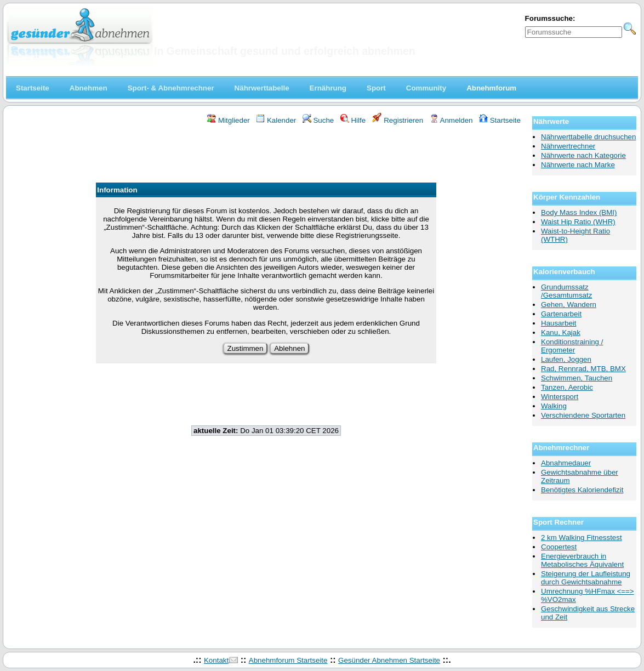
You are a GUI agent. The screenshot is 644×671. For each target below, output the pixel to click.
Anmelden (451, 120)
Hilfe (353, 120)
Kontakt (216, 660)
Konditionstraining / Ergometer (572, 346)
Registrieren (398, 120)
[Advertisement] (266, 155)
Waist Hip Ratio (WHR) (578, 222)
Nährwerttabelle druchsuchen (588, 137)
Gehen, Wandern (569, 305)
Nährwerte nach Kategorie (583, 155)
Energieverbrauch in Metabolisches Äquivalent (582, 560)
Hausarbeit (558, 323)
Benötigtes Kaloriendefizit (582, 490)
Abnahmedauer (566, 463)
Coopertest (559, 547)
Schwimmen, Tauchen (577, 378)
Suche (318, 120)
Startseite (500, 120)
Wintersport (560, 397)
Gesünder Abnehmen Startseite (389, 660)
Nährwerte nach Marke (578, 165)
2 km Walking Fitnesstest (582, 538)
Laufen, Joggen (566, 359)
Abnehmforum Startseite (288, 660)
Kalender (276, 120)
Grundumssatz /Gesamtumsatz (566, 291)
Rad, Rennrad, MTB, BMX (583, 369)
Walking (554, 406)
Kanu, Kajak (561, 332)
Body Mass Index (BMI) (579, 212)
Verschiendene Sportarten (583, 415)
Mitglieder (228, 120)
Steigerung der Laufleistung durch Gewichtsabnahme (586, 578)
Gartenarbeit (561, 314)
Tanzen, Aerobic (567, 387)
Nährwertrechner (568, 146)
